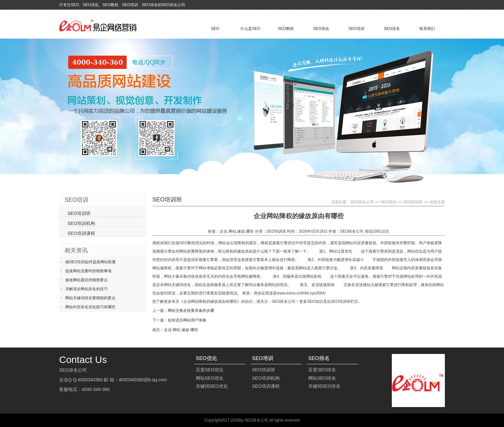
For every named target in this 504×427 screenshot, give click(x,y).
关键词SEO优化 (212, 386)
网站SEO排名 (322, 378)
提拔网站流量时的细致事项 (88, 271)
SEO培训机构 (81, 223)
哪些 (194, 330)
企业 (168, 330)
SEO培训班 (413, 202)
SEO (215, 29)
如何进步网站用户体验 (187, 320)
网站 (176, 330)
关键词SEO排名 (324, 386)
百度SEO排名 (322, 370)
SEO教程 (286, 29)
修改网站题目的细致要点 (86, 280)
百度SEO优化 (210, 370)
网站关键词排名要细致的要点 (90, 298)
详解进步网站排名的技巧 (86, 289)
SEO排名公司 (362, 202)
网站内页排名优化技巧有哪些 (90, 307)
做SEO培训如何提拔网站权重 (90, 262)
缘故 (185, 330)
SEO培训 (356, 29)
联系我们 (427, 29)
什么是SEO (250, 29)
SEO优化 (321, 29)
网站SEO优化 (210, 378)
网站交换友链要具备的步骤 (191, 311)
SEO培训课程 (81, 233)
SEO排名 (392, 29)
